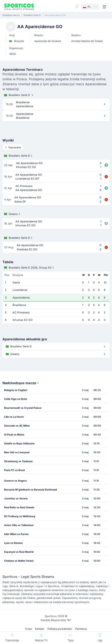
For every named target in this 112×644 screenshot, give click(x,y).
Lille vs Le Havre (14, 417)
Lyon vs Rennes (13, 543)
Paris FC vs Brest (14, 470)
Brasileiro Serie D (19, 95)
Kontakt (40, 629)
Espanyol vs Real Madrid (19, 552)
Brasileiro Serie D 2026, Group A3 (29, 267)
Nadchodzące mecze (21, 383)
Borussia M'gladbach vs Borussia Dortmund (31, 490)
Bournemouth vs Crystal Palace (23, 408)
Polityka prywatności (60, 629)
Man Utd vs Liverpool (17, 452)
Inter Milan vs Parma (16, 534)
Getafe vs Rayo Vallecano (19, 443)
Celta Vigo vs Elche (16, 399)
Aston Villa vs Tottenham (19, 525)
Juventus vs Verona (16, 498)
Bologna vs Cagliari (16, 390)
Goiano (13, 214)
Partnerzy (81, 629)
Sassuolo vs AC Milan (17, 426)
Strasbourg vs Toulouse (18, 461)
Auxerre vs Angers (15, 481)
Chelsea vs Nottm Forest (19, 561)
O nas (28, 629)
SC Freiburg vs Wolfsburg (20, 516)
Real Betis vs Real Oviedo (19, 507)
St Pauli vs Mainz (14, 435)
